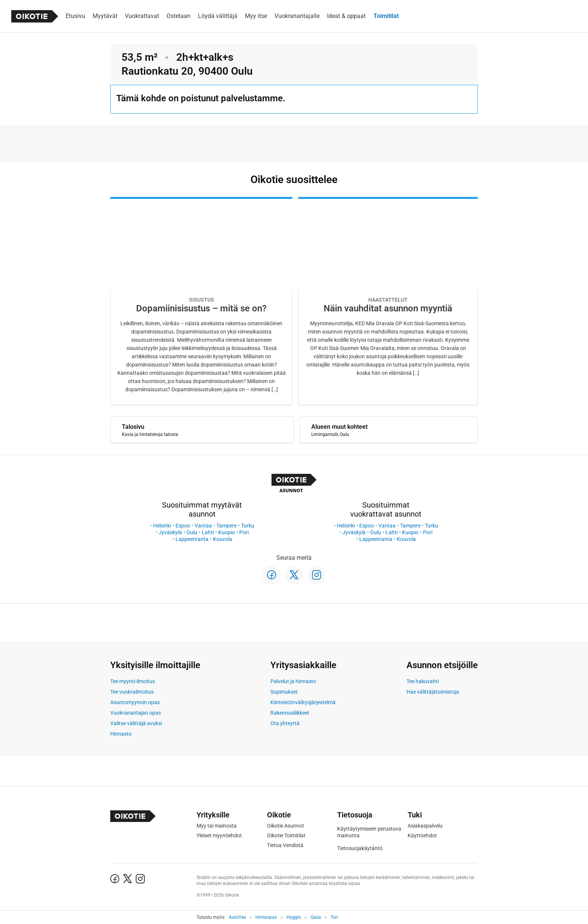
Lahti (208, 532)
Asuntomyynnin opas (135, 702)
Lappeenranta (192, 539)
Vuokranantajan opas (136, 713)
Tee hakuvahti (423, 681)
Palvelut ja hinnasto (293, 681)
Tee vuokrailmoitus (132, 692)
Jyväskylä (170, 532)
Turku (248, 526)
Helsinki (162, 526)
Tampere (226, 526)
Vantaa (203, 526)
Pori (244, 532)
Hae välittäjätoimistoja (433, 692)
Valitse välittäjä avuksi (136, 723)
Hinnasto (121, 734)
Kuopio (226, 532)
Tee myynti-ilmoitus (133, 681)
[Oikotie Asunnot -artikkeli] (201, 301)
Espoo (183, 526)
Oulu (192, 532)
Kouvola (223, 539)
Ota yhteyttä (285, 723)
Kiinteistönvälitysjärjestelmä (303, 702)
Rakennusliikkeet (290, 713)
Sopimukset (284, 692)
